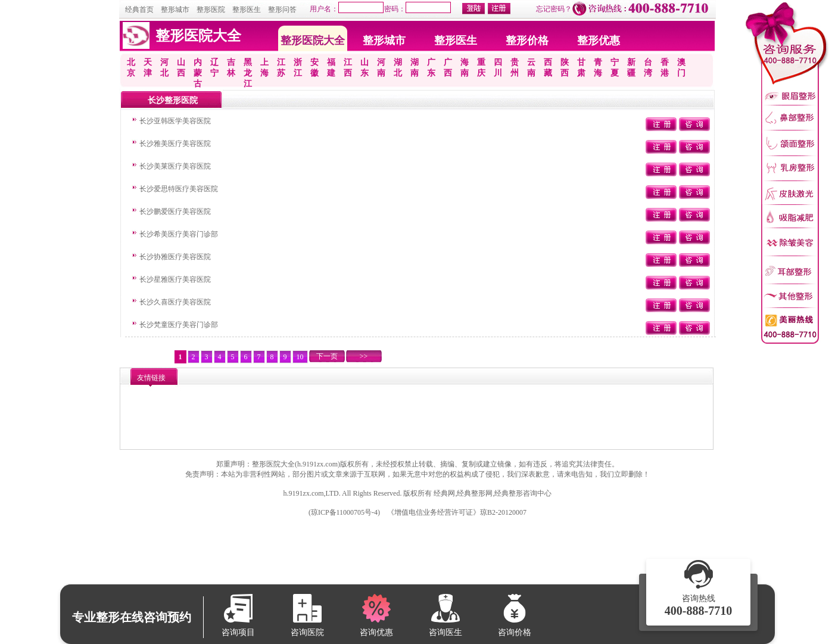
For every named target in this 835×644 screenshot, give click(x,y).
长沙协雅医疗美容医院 (175, 257)
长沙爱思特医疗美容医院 (179, 189)
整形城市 (175, 10)
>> (364, 356)
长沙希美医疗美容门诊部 (179, 234)
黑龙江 (248, 73)
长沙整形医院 (173, 100)
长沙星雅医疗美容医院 (175, 279)
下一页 (327, 356)
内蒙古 (198, 73)
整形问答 (282, 10)
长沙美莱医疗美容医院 (175, 166)
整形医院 (211, 10)
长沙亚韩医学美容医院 (175, 121)
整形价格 (527, 41)
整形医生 (247, 10)
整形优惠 (599, 41)
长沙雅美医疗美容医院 (175, 144)
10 (300, 357)
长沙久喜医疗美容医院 (175, 302)
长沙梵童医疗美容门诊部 (179, 325)
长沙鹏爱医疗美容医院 (175, 211)
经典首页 (139, 10)
